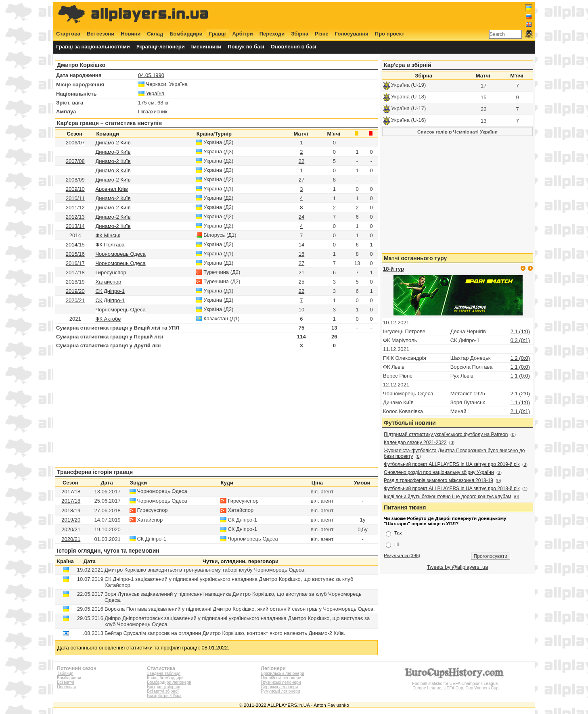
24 (301, 217)
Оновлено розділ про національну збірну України (439, 472)
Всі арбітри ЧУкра (164, 696)
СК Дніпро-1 (110, 291)
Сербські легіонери (279, 687)
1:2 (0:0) (520, 358)
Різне (322, 34)
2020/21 (75, 300)
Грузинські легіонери (281, 682)
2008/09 (75, 180)
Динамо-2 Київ (113, 143)
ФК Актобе (108, 319)
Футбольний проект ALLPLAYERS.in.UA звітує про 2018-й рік (452, 489)
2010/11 (75, 198)
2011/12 (75, 208)
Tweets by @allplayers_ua (458, 567)
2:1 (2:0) (520, 394)
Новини (131, 34)
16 (301, 254)
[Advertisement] (386, 15)
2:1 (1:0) (520, 331)
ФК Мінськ (108, 235)
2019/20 (75, 291)
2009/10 (75, 189)
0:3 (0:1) (520, 340)
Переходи (272, 34)
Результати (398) (402, 555)
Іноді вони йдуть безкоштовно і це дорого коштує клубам (448, 497)
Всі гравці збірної (163, 687)
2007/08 (75, 161)
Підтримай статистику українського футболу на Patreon (446, 434)
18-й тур (393, 269)
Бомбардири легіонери (169, 682)
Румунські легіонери (280, 691)
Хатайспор (108, 282)
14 (301, 245)
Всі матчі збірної (163, 691)
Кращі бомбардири (165, 678)
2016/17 (75, 263)
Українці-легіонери (161, 47)
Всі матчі (66, 682)
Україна (155, 93)
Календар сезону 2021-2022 (415, 443)
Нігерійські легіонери (281, 678)
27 (301, 180)
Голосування (352, 34)
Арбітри (242, 34)
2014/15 (75, 245)
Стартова (68, 34)
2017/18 (71, 492)
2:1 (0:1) (520, 411)
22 (301, 161)
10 (301, 310)
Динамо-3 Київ (113, 152)
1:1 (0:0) (520, 367)
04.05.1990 (151, 75)
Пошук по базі (246, 47)
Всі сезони (100, 34)
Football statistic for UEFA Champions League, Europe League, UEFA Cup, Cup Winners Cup (456, 684)
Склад (155, 34)
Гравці (218, 34)
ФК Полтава (110, 245)
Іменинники (206, 47)
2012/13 (75, 217)
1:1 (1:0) (520, 402)
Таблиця (65, 673)
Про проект (390, 34)
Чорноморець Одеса (120, 254)
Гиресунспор (111, 272)
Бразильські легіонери (282, 673)
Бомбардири (186, 34)
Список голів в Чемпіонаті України (457, 132)
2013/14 (75, 226)
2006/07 (75, 143)
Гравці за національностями (93, 47)
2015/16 (75, 254)
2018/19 (71, 510)
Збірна (300, 34)
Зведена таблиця (164, 673)
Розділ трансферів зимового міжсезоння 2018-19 (438, 480)
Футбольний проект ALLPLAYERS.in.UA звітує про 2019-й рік (452, 464)
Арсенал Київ (112, 189)
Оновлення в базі (294, 47)
